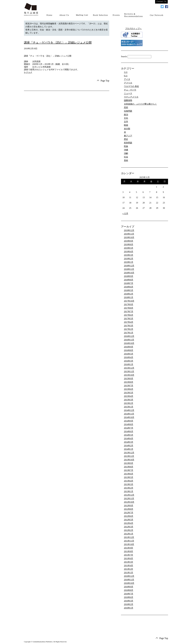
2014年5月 (129, 435)
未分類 (127, 129)
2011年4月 (128, 566)
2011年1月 (128, 573)
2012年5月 (129, 520)
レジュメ (28, 72)
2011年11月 (129, 541)
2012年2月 (129, 530)
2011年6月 (128, 559)
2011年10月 (129, 544)
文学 (126, 122)
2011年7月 (128, 555)
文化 (126, 118)
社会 (126, 157)
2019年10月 (129, 237)
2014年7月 (129, 428)
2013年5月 (129, 477)
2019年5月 (129, 248)
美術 (126, 160)
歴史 (126, 139)
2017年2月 (129, 329)
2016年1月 (129, 364)
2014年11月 (129, 414)
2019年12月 (129, 230)
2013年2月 (129, 488)
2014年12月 (129, 410)
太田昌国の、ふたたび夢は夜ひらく (140, 104)
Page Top (105, 81)
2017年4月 (129, 322)
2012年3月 (129, 527)
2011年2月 (128, 569)
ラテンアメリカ (131, 97)
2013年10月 (129, 460)
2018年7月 (129, 283)
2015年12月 (129, 368)
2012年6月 (129, 516)
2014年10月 (129, 417)
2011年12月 (129, 537)
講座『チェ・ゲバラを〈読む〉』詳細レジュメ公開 (58, 42)
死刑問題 (128, 143)
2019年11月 (129, 234)
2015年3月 (129, 400)
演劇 (126, 153)
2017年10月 (129, 301)
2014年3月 (129, 442)
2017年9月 (129, 305)
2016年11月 (129, 340)
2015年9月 (129, 379)
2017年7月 (129, 312)
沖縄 (126, 150)
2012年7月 (129, 513)
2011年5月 (128, 562)
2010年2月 (129, 604)
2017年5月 (129, 319)
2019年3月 (129, 255)
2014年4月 (129, 439)
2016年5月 (129, 354)
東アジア (128, 136)
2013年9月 (129, 463)
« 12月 (125, 214)
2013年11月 (129, 456)
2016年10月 (129, 343)
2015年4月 (129, 396)
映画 (126, 125)
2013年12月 (129, 453)
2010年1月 (129, 608)
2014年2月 (129, 446)
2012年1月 (129, 534)
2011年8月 (128, 551)
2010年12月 (129, 576)
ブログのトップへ (133, 29)
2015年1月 (129, 407)
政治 (126, 115)
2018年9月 (129, 276)
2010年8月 (129, 590)
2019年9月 (129, 241)
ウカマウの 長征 (131, 86)
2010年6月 (129, 597)
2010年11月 (129, 580)
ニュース (128, 93)
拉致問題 (128, 111)
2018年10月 (129, 273)
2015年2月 (129, 403)
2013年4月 (129, 481)
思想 (126, 108)
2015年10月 (129, 375)
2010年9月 (129, 587)
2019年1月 (129, 262)
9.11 (126, 76)
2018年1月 (129, 297)
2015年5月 (129, 393)
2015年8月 (129, 382)
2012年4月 (129, 523)
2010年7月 (129, 594)
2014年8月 (129, 424)
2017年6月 (129, 315)
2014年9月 (129, 421)
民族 (126, 146)
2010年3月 (129, 601)
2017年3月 (129, 326)
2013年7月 (129, 470)
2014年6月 (129, 432)
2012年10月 (129, 502)
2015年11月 (129, 372)
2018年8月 (129, 280)
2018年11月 (129, 269)
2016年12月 (129, 336)
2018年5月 (129, 290)
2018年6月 (129, 287)
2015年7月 (129, 386)
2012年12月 (129, 495)
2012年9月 (129, 506)
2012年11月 (129, 499)
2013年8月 (129, 467)
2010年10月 (129, 583)
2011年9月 (128, 548)
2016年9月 (129, 347)
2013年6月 (129, 474)
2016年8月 (129, 350)
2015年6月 (129, 389)
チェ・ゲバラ (130, 90)
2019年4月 (129, 252)
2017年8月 (129, 308)
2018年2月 (129, 294)
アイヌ (127, 79)
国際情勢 (128, 100)
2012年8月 (129, 509)
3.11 (126, 72)
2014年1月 (129, 449)
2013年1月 (129, 491)
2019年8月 (129, 245)
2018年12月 (129, 266)
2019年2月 (129, 259)
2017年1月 (129, 333)
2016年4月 (129, 357)
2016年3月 (129, 361)
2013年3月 (129, 484)
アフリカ (128, 83)
